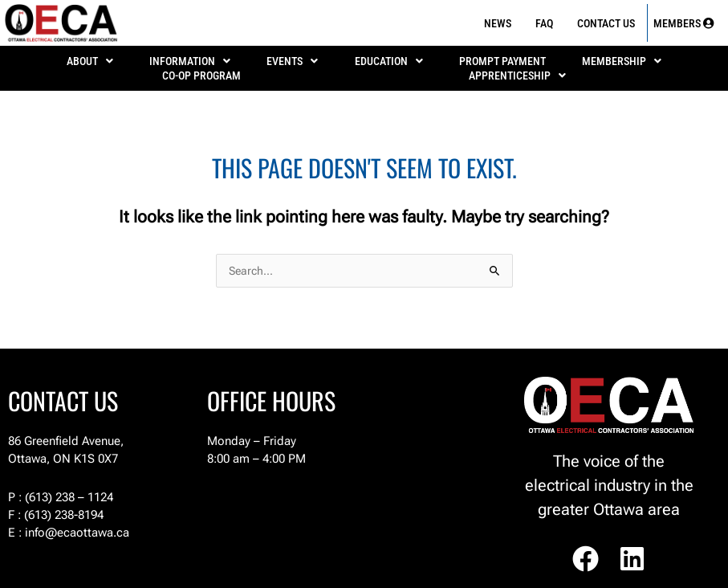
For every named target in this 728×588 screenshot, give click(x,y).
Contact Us (606, 23)
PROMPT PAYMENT (502, 61)
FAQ (544, 23)
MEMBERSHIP (622, 61)
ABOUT (90, 61)
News (498, 23)
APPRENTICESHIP (517, 76)
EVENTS (292, 61)
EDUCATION (389, 61)
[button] (89, 61)
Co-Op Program (201, 76)
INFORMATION (190, 61)
